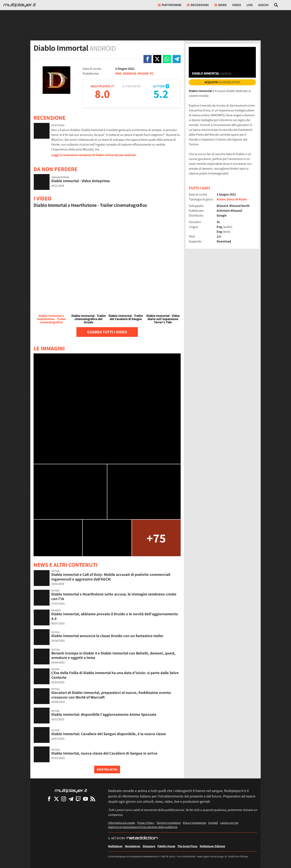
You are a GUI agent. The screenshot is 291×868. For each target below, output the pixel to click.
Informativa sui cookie (122, 823)
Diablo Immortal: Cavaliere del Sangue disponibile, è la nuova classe (109, 734)
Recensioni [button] (198, 5)
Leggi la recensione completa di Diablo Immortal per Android (93, 155)
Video (237, 5)
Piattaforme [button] (170, 5)
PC (152, 73)
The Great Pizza (187, 846)
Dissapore (149, 846)
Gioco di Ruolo (237, 199)
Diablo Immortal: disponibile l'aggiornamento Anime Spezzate (104, 714)
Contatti (213, 823)
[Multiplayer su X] (56, 799)
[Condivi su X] (157, 59)
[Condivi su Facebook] (148, 59)
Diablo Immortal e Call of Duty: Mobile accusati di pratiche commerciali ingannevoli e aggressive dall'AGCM (111, 577)
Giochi (263, 5)
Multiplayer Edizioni (212, 846)
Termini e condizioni (169, 823)
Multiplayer (115, 846)
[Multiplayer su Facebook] (49, 799)
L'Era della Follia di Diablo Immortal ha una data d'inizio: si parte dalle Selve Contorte (115, 675)
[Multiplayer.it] (20, 5)
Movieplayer (133, 846)
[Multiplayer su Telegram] (71, 799)
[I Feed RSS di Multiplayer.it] (93, 799)
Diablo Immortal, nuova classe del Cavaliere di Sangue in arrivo (104, 753)
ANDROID (130, 73)
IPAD (118, 73)
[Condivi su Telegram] (177, 59)
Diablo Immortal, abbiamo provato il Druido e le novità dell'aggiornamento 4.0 (115, 616)
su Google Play (222, 82)
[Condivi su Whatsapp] (167, 59)
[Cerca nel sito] (276, 5)
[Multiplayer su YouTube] (85, 799)
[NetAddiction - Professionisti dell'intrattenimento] (142, 838)
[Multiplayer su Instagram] (64, 799)
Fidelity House (166, 846)
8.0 (102, 94)
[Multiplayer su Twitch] (78, 799)
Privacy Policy (146, 823)
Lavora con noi (229, 823)
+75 (156, 538)
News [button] (221, 5)
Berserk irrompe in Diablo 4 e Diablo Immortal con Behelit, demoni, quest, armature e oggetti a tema (113, 655)
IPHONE (143, 73)
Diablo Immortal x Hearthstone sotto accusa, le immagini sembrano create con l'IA (114, 596)
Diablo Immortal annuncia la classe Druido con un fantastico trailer (107, 636)
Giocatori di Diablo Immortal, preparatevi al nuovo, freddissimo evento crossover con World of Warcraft (111, 695)
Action (221, 199)
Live (250, 5)
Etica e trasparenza (194, 823)
